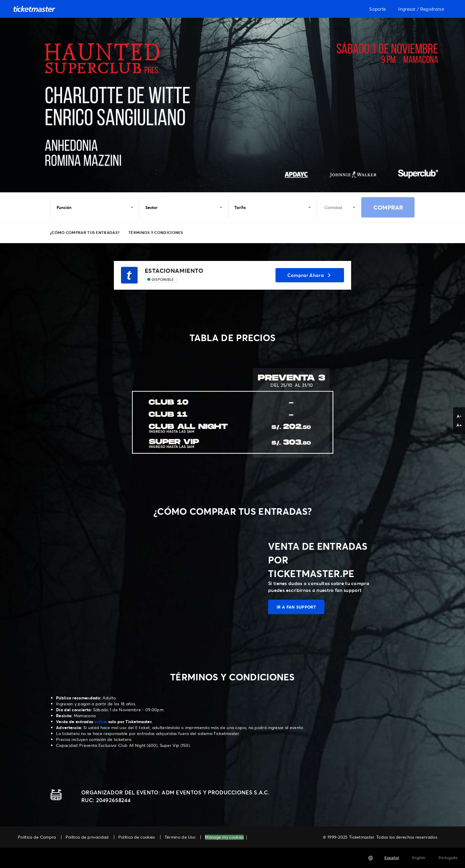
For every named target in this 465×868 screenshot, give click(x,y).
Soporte (378, 9)
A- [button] (459, 416)
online (101, 722)
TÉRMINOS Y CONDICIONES (156, 232)
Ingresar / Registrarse (421, 9)
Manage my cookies (224, 837)
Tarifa (273, 207)
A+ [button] (459, 425)
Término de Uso (180, 837)
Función (95, 207)
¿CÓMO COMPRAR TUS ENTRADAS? (85, 232)
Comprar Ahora (310, 275)
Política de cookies (137, 837)
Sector (184, 207)
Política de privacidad (87, 837)
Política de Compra (37, 837)
